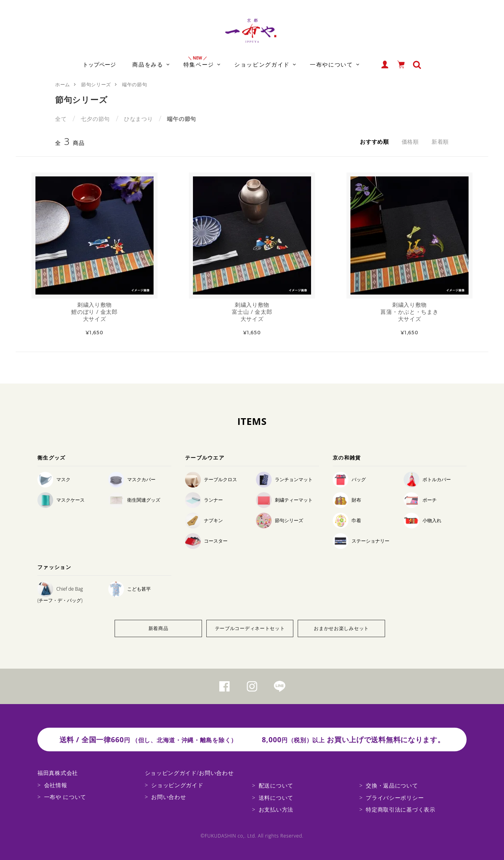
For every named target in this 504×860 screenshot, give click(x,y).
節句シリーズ (96, 84)
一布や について (65, 797)
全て (61, 119)
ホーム (63, 84)
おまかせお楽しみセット (341, 628)
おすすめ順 (374, 142)
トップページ (99, 64)
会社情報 (56, 785)
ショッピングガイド (177, 785)
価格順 (410, 142)
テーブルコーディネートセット (250, 628)
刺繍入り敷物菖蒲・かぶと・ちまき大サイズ (409, 312)
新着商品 (158, 628)
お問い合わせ (169, 797)
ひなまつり (139, 119)
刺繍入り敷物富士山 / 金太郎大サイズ (252, 312)
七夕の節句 (95, 119)
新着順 (440, 142)
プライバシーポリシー (395, 798)
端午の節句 (135, 84)
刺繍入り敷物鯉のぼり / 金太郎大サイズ (94, 312)
